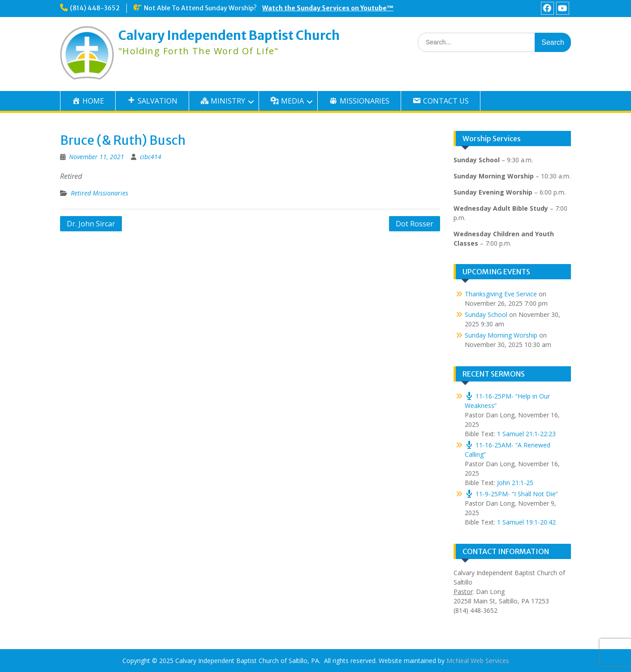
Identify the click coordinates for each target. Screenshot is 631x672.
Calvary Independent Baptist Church (229, 35)
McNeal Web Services (478, 661)
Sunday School (486, 314)
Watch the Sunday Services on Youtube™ (328, 8)
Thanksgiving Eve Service (501, 294)
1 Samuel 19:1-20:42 (526, 522)
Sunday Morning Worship (501, 335)
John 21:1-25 (515, 483)
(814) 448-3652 (95, 8)
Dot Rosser (415, 224)
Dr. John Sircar (91, 224)
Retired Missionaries (99, 193)
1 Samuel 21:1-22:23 (526, 434)
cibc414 (151, 157)
